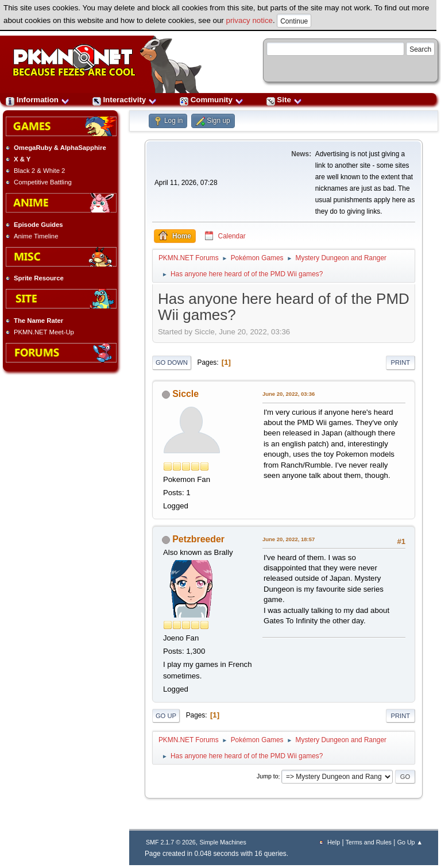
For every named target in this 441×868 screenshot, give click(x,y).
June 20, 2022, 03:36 (289, 394)
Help (334, 842)
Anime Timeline (36, 236)
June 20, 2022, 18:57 (289, 539)
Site (284, 100)
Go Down (172, 362)
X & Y (22, 159)
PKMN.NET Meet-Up (44, 332)
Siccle (185, 394)
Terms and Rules (369, 842)
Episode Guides (38, 225)
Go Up (166, 716)
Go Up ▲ (410, 842)
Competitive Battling (43, 182)
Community (212, 100)
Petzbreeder (198, 539)
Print (401, 362)
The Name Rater (38, 321)
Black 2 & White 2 (39, 171)
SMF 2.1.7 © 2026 (171, 842)
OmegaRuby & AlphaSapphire (60, 148)
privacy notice (250, 20)
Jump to (268, 777)
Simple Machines (223, 842)
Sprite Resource (39, 278)
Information (38, 100)
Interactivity (125, 100)
